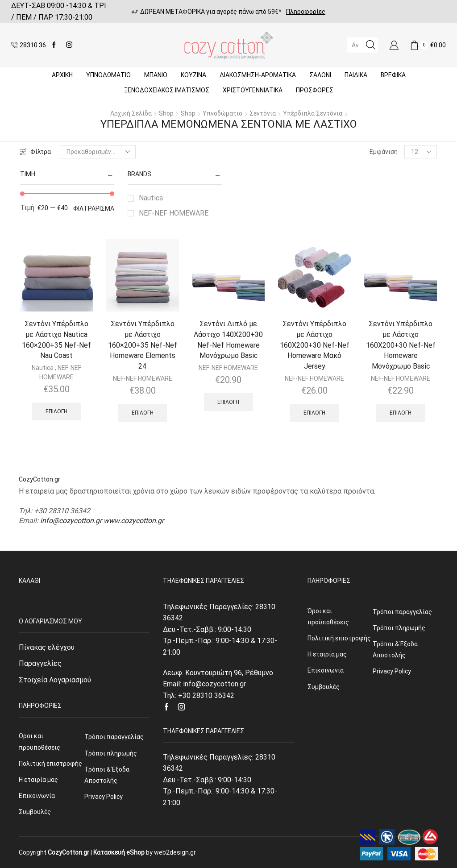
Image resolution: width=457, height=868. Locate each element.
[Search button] (370, 45)
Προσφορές (315, 90)
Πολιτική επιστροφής (50, 764)
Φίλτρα (35, 152)
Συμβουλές (35, 812)
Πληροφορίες (306, 12)
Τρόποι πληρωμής (111, 753)
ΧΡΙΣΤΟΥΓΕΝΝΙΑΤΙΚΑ (253, 90)
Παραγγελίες (40, 663)
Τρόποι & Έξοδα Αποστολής (107, 775)
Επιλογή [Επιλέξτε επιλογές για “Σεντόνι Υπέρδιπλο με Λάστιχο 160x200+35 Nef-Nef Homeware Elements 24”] (143, 413)
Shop (166, 113)
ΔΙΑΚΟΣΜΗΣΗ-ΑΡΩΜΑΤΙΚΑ (258, 75)
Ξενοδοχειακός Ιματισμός (167, 90)
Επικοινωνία (37, 796)
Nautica (151, 198)
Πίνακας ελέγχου (47, 647)
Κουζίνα (193, 75)
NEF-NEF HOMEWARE (174, 213)
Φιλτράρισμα (94, 208)
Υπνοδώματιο (222, 113)
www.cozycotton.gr (134, 521)
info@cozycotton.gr (71, 521)
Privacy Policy (104, 797)
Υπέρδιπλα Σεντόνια (313, 113)
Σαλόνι (320, 75)
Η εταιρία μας (38, 780)
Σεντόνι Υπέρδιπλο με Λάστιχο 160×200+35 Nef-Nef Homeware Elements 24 (143, 345)
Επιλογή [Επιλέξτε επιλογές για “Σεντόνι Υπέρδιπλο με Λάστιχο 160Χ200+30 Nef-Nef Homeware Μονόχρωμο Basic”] (401, 413)
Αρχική (62, 75)
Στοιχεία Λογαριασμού (55, 680)
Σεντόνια (263, 113)
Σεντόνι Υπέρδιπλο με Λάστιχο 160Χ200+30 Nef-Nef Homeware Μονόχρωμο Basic (401, 345)
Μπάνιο (156, 75)
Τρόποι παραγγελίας (114, 737)
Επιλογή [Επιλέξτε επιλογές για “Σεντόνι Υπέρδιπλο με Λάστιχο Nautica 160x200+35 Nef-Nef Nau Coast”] (56, 411)
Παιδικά (356, 75)
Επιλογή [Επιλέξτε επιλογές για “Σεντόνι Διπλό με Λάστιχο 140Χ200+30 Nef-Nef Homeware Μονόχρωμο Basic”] (228, 402)
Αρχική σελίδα (131, 113)
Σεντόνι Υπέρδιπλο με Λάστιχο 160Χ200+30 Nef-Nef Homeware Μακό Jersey (315, 345)
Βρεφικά (393, 75)
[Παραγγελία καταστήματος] (98, 152)
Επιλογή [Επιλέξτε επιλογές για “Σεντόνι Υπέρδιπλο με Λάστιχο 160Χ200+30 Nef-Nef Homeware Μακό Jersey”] (314, 413)
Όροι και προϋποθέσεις (39, 741)
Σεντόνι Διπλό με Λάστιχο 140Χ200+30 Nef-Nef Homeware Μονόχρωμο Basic (228, 340)
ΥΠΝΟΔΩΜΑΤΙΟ (108, 75)
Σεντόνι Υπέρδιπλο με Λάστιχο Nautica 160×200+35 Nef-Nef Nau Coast (56, 340)
